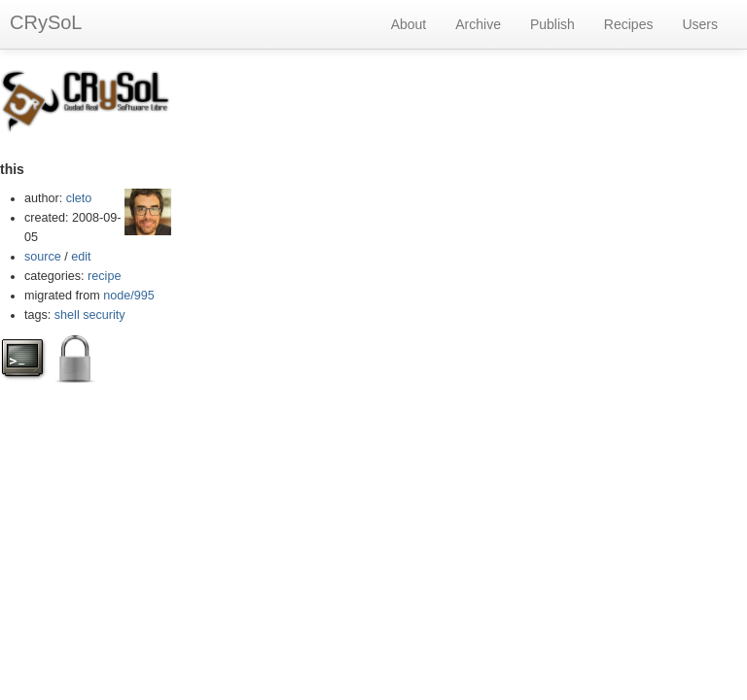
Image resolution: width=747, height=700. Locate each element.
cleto (79, 198)
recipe (104, 276)
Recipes (629, 24)
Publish (552, 24)
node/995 (129, 296)
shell (67, 315)
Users (700, 24)
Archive (478, 24)
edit (81, 257)
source (43, 257)
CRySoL (46, 22)
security (104, 315)
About (409, 24)
